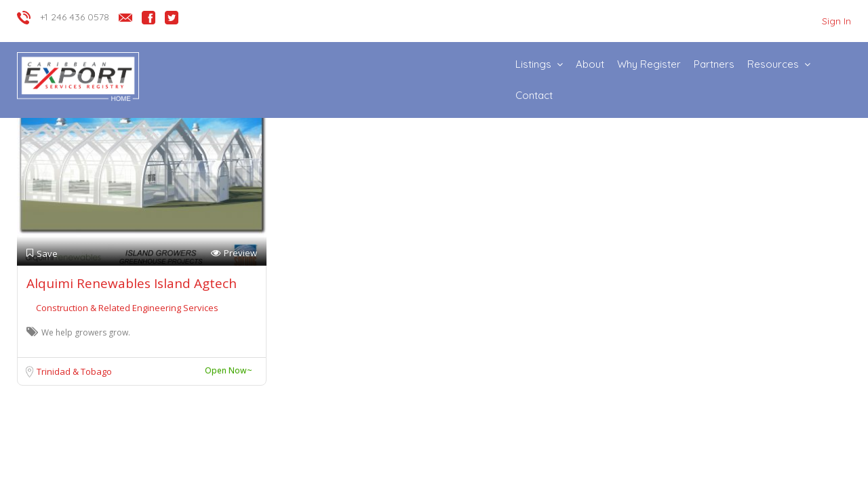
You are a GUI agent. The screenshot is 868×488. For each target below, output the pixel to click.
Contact (534, 95)
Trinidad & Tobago (74, 371)
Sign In (836, 21)
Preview (234, 253)
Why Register (649, 64)
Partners (714, 64)
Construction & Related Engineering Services (127, 308)
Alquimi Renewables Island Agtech (132, 283)
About (590, 64)
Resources (773, 64)
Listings (533, 64)
